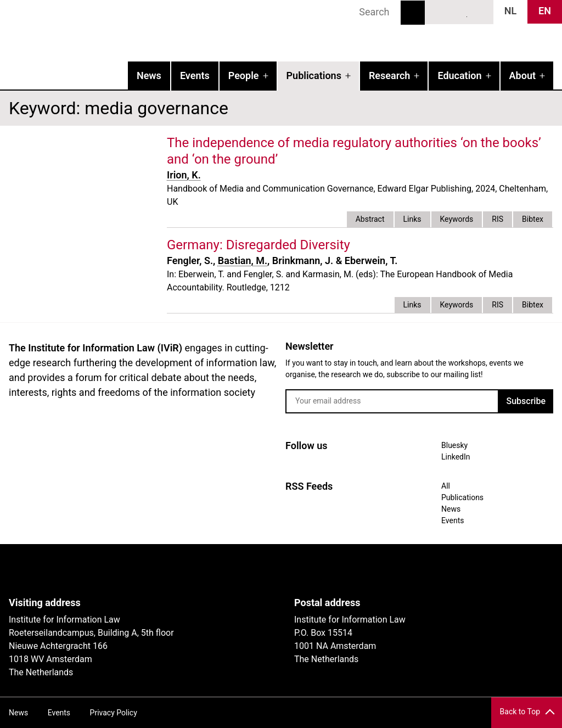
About (522, 75)
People (244, 75)
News (149, 75)
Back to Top (520, 712)
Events (195, 75)
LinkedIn (459, 12)
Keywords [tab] (457, 219)
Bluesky (439, 12)
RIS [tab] (498, 219)
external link (360, 245)
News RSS (479, 12)
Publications (314, 75)
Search (413, 13)
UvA (136, 570)
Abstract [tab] (370, 219)
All (446, 486)
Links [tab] (412, 219)
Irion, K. (184, 175)
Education (459, 75)
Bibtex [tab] (533, 219)
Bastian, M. (243, 261)
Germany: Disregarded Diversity (258, 245)
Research (389, 75)
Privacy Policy (114, 713)
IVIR (140, 31)
